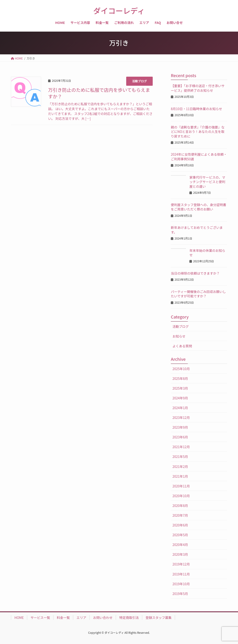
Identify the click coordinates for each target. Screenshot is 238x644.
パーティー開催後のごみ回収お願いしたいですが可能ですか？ (198, 294)
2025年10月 (181, 369)
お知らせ (179, 336)
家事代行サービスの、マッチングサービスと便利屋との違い (207, 182)
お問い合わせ (103, 618)
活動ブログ (139, 81)
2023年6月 (180, 437)
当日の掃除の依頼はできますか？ (195, 273)
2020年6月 (180, 525)
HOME (19, 618)
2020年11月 (181, 486)
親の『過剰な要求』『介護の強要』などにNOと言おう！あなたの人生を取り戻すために (198, 132)
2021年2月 (180, 467)
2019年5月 (180, 594)
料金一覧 (63, 618)
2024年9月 (180, 398)
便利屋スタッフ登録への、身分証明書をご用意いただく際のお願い (198, 207)
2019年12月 (181, 564)
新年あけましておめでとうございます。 (197, 230)
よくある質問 (182, 346)
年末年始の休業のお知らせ (207, 253)
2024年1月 (180, 408)
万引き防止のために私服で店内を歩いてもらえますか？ (99, 93)
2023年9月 (180, 427)
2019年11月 (181, 574)
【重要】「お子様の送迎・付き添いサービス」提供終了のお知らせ (198, 88)
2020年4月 (180, 545)
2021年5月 (180, 457)
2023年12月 (181, 417)
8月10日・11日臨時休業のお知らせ (197, 109)
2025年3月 (180, 388)
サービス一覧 (40, 618)
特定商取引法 (129, 618)
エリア (81, 618)
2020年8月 (180, 506)
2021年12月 (181, 447)
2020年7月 (180, 515)
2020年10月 (181, 496)
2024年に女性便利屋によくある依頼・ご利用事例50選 (199, 157)
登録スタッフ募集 (159, 618)
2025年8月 (180, 378)
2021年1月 (180, 476)
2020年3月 (180, 554)
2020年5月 (180, 535)
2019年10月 (181, 584)
